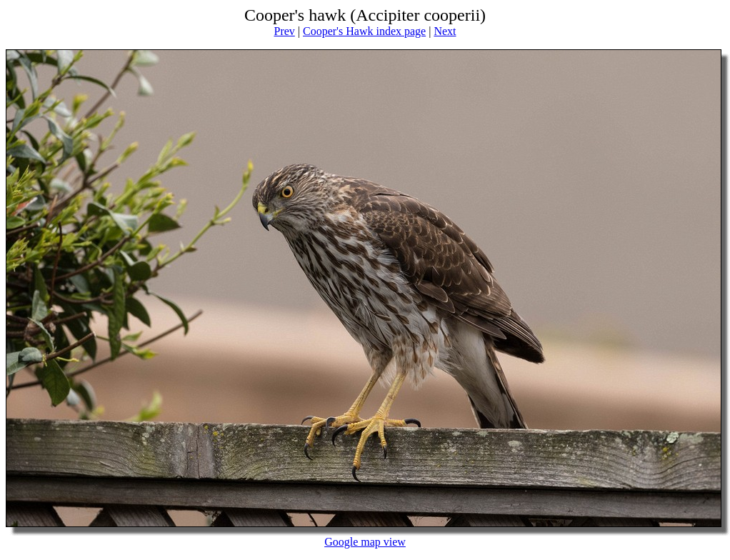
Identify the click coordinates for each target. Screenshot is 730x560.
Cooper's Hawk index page (364, 31)
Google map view (365, 542)
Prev (284, 31)
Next (445, 31)
